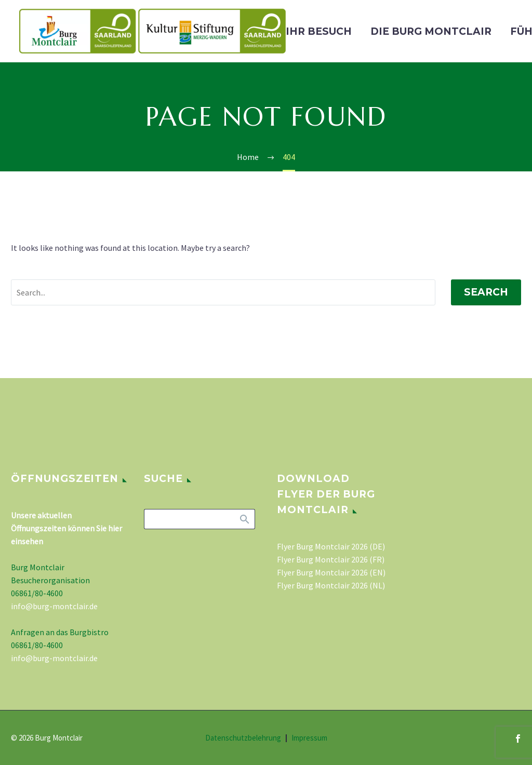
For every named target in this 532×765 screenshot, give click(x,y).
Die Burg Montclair (431, 31)
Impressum (309, 738)
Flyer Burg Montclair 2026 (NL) (331, 585)
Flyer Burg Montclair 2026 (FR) (331, 559)
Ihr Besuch (319, 31)
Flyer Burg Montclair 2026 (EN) (331, 572)
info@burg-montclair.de (54, 606)
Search (486, 292)
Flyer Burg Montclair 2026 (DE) (331, 546)
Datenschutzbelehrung (243, 738)
